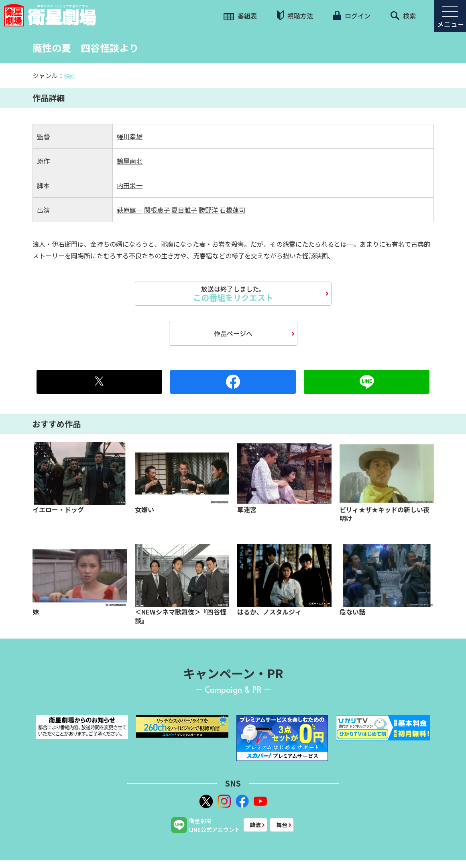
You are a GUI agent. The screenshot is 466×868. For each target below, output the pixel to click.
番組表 (240, 16)
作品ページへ (233, 333)
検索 (403, 16)
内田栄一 (130, 185)
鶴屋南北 (130, 161)
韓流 (255, 825)
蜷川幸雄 (130, 136)
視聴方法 (295, 15)
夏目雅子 (184, 210)
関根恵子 (157, 210)
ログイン (352, 16)
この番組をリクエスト (233, 294)
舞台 (282, 825)
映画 (70, 76)
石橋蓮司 (232, 210)
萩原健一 (130, 210)
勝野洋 (208, 210)
